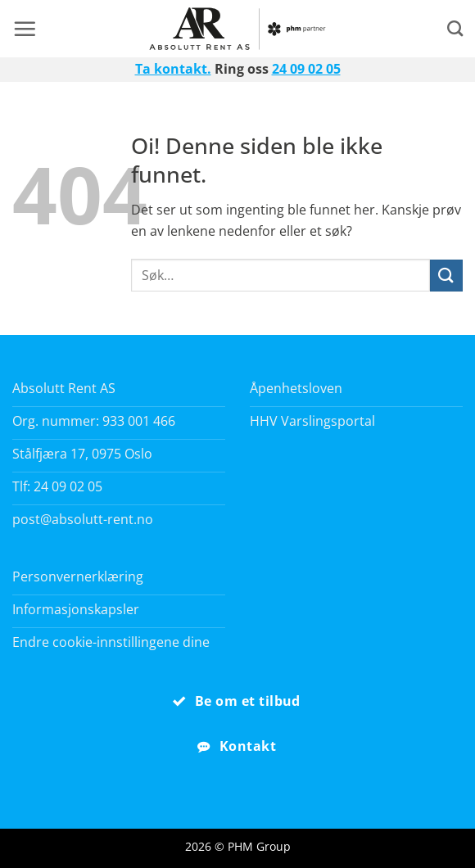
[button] (25, 29)
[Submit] (446, 276)
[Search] (455, 28)
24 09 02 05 (306, 69)
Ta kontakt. (173, 69)
